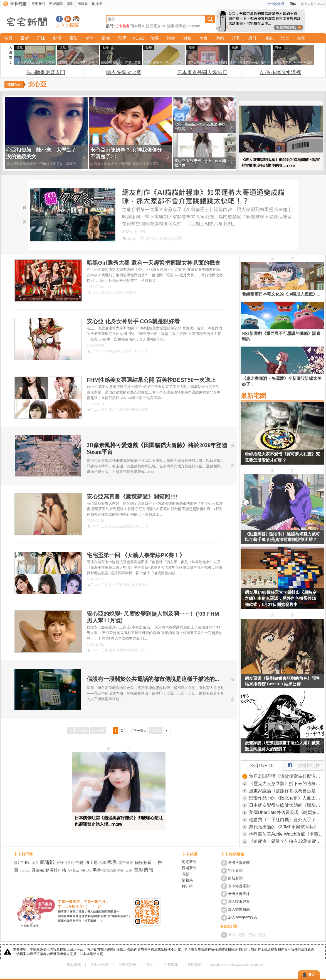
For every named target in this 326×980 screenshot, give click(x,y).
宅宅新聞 (38, 4)
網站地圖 (74, 965)
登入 (312, 975)
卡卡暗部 (171, 965)
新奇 (90, 38)
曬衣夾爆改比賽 (124, 72)
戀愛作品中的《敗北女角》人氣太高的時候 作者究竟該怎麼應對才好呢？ (287, 798)
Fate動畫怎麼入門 (46, 72)
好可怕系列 (65, 863)
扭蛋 (149, 26)
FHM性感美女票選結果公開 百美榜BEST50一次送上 (151, 380)
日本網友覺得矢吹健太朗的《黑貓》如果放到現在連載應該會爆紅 (287, 805)
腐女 (35, 863)
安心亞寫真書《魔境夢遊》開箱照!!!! (132, 497)
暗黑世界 (130, 292)
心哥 (144, 351)
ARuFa (86, 871)
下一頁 (138, 731)
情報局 (83, 4)
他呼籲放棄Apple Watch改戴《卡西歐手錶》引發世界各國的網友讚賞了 (287, 834)
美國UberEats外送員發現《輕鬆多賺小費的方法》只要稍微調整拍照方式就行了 (287, 812)
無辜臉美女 (140, 585)
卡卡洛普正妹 (239, 894)
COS (136, 351)
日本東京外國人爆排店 (202, 72)
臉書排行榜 (301, 764)
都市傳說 (126, 863)
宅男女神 (123, 650)
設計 (253, 38)
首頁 (8, 38)
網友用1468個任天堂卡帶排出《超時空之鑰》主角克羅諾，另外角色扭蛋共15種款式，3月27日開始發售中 (281, 598)
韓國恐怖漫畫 (113, 870)
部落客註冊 (128, 965)
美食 (204, 38)
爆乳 (127, 585)
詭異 (155, 38)
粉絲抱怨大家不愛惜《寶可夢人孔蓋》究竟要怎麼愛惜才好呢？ (282, 457)
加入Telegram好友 (243, 917)
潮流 (269, 38)
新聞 (232, 935)
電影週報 (144, 870)
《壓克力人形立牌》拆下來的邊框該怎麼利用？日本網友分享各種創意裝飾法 (287, 784)
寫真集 (136, 526)
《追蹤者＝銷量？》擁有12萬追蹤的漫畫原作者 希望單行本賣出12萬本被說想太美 (287, 841)
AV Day (74, 870)
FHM (134, 410)
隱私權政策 (100, 965)
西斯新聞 (56, 4)
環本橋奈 (138, 26)
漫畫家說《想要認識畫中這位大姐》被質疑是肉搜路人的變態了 (282, 746)
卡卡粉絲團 (276, 4)
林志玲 (144, 410)
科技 (187, 38)
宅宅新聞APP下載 (76, 19)
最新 (25, 38)
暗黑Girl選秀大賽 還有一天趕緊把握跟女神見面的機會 (154, 263)
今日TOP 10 (262, 765)
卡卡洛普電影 (239, 886)
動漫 (57, 38)
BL (164, 26)
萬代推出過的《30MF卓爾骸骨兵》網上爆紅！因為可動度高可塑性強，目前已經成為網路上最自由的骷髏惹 (287, 827)
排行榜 (97, 4)
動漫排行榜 (56, 870)
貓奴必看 (143, 862)
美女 (117, 351)
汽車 (285, 38)
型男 (122, 38)
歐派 (112, 862)
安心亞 (106, 292)
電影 (70, 4)
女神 (134, 650)
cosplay (25, 871)
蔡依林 (125, 410)
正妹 (157, 26)
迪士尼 (91, 862)
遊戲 (220, 38)
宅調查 (181, 26)
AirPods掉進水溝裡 (280, 72)
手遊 (97, 870)
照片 (105, 410)
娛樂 (171, 38)
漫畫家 (38, 870)
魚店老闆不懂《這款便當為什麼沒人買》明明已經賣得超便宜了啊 (287, 776)
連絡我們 (194, 965)
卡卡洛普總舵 (239, 863)
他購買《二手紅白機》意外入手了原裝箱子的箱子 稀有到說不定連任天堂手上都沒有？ (287, 820)
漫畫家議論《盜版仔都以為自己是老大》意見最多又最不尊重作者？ (287, 791)
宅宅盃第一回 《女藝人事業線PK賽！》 (136, 555)
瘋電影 (47, 862)
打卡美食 (122, 26)
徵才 (150, 965)
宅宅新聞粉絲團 (59, 19)
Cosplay (193, 26)
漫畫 (171, 26)
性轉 (80, 862)
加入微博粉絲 (239, 909)
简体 (293, 4)
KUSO (139, 38)
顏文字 (19, 863)
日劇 (129, 870)
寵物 (106, 38)
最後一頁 (167, 731)
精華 (301, 38)
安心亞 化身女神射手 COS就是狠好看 (133, 321)
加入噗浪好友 (68, 19)
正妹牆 (117, 292)
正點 (120, 585)
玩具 (236, 38)
